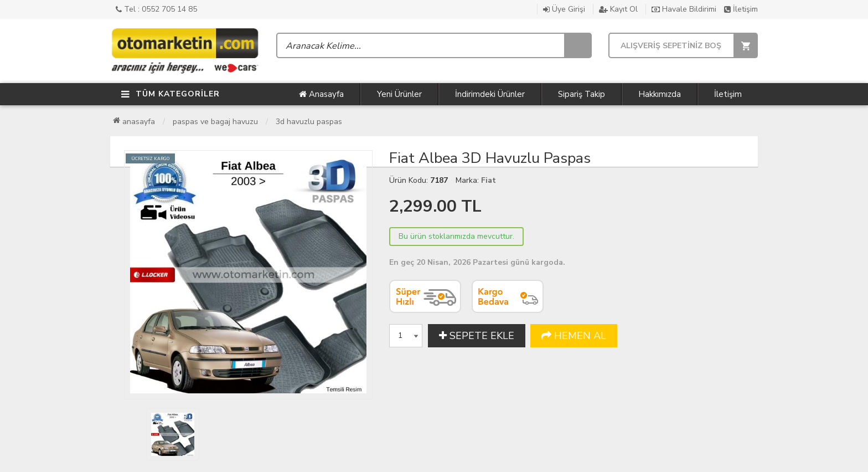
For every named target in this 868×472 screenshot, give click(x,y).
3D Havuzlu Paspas (309, 122)
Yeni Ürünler (399, 94)
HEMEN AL (574, 336)
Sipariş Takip (582, 94)
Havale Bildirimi (684, 9)
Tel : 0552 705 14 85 (156, 9)
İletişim (741, 9)
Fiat (489, 180)
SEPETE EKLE (477, 336)
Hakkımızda (660, 94)
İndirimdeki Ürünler (490, 94)
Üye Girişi (564, 9)
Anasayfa (321, 94)
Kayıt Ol (618, 9)
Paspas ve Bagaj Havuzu (215, 122)
